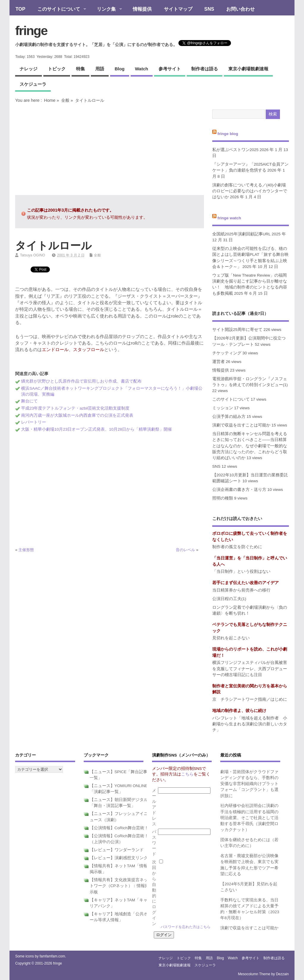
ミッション (223, 408)
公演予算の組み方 (229, 417)
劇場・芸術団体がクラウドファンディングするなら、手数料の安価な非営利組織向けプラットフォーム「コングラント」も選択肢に (249, 784)
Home (50, 100)
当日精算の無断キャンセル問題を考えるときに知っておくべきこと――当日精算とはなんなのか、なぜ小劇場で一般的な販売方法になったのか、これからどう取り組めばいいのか (250, 446)
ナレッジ (28, 69)
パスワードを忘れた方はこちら (186, 927)
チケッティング (227, 353)
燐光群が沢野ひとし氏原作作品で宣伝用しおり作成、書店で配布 (81, 381)
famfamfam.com (52, 956)
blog (119, 69)
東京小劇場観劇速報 (248, 69)
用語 (100, 69)
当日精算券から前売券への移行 (241, 590)
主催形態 (26, 550)
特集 (80, 69)
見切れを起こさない (231, 638)
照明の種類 (223, 498)
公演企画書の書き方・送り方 (239, 490)
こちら (187, 774)
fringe (31, 31)
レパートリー (34, 422)
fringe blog (228, 134)
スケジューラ (33, 84)
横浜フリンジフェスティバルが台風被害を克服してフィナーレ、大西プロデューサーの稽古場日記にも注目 (250, 669)
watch (142, 69)
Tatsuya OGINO (33, 255)
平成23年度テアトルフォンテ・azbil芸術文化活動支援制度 (75, 408)
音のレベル (185, 550)
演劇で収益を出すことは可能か (241, 425)
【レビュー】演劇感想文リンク (119, 858)
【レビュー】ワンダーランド (117, 850)
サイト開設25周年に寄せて (237, 330)
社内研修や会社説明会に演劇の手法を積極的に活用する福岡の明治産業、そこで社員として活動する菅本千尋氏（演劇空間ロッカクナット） (249, 818)
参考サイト (170, 69)
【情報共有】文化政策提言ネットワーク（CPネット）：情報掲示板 (119, 886)
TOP (20, 9)
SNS (209, 9)
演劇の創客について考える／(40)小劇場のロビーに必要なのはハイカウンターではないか (250, 191)
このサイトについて (59, 9)
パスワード (154, 843)
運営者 (218, 362)
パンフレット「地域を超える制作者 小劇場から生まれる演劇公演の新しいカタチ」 (250, 724)
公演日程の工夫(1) (229, 599)
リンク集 (106, 9)
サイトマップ (178, 9)
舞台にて (29, 401)
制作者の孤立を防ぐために (237, 547)
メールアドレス (154, 807)
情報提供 (142, 9)
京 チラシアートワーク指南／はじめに (250, 699)
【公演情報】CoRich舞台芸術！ (119, 828)
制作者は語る (205, 69)
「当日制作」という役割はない (241, 571)
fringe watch (229, 218)
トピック (57, 69)
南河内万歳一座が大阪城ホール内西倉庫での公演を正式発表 (77, 415)
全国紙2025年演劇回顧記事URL (242, 234)
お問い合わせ (240, 9)
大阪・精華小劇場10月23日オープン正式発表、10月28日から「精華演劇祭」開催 (96, 429)
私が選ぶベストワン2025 (235, 150)
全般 (65, 100)
